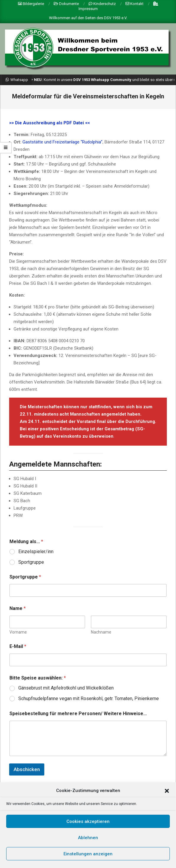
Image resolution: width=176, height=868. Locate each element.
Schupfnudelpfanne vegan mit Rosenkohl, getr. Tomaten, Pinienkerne (89, 698)
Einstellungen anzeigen (88, 859)
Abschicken (27, 769)
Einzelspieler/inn (36, 552)
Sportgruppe (31, 562)
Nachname (101, 632)
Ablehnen (88, 843)
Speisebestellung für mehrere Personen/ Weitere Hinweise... (78, 714)
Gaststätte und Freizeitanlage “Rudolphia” (62, 142)
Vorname (18, 632)
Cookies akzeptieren (88, 827)
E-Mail (18, 646)
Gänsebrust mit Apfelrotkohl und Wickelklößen (66, 688)
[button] (167, 796)
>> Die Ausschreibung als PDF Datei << (49, 123)
